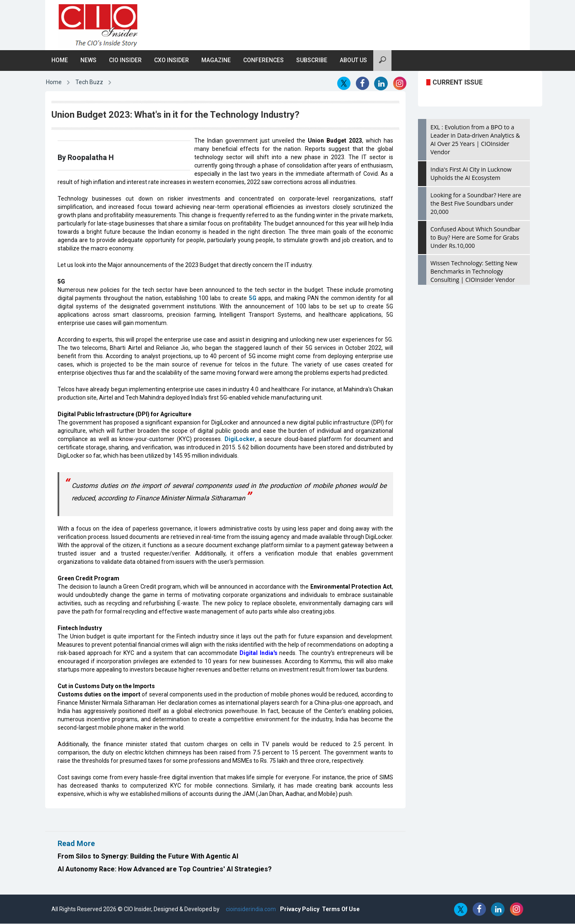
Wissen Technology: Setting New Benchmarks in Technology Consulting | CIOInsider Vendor (474, 272)
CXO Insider (172, 61)
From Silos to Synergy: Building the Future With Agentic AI (148, 857)
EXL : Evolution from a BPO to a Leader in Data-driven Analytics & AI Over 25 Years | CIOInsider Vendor (475, 140)
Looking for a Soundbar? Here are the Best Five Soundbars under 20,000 (476, 204)
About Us (353, 61)
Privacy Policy (300, 909)
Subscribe (312, 61)
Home (60, 61)
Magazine (216, 61)
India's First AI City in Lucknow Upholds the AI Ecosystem (471, 174)
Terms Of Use (341, 909)
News (88, 61)
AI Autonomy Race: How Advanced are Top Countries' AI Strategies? (165, 869)
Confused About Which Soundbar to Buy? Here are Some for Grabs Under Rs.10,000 (475, 238)
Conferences (263, 61)
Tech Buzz (89, 82)
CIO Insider (125, 61)
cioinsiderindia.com (250, 909)
